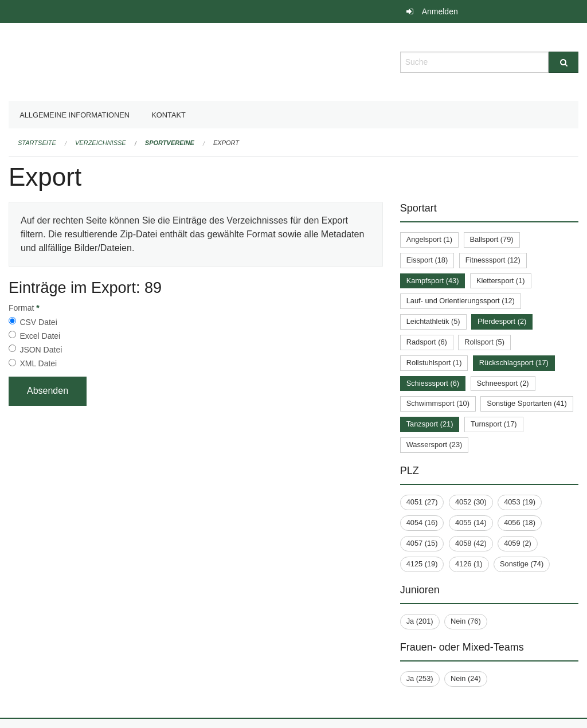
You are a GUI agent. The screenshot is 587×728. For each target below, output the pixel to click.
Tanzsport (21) (430, 424)
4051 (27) (422, 502)
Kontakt (169, 115)
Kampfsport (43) (433, 281)
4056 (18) (520, 522)
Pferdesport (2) (502, 321)
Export (226, 143)
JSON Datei (41, 350)
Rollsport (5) (484, 342)
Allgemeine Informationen (75, 115)
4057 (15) (422, 543)
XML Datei (38, 363)
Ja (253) (420, 678)
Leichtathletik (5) (433, 321)
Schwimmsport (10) (438, 403)
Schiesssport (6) (433, 383)
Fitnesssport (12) (493, 260)
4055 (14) (471, 522)
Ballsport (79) (492, 239)
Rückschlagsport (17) (514, 363)
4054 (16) (422, 522)
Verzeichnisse (101, 143)
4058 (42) (471, 543)
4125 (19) (422, 564)
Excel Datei (40, 336)
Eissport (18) (427, 260)
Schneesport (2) (503, 383)
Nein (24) (466, 678)
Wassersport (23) (435, 445)
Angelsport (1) (429, 239)
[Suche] (563, 62)
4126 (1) (469, 564)
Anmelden (440, 11)
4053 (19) (520, 502)
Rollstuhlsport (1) (434, 363)
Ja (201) (420, 621)
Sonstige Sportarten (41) (527, 403)
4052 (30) (471, 502)
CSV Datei (38, 322)
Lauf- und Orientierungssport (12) (461, 301)
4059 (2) (518, 543)
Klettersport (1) (501, 281)
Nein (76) (466, 621)
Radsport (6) (427, 342)
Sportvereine (170, 143)
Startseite (37, 143)
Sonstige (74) (522, 564)
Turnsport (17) (494, 424)
